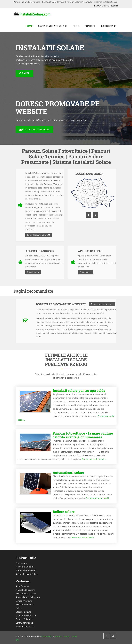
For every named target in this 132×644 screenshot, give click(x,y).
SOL (18, 640)
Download (33, 272)
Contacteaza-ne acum (34, 130)
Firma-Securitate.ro (25, 604)
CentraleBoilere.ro (24, 619)
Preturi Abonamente (25, 570)
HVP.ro (19, 608)
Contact (90, 26)
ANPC (75, 636)
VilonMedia (47, 636)
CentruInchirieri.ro (24, 623)
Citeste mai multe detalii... (94, 459)
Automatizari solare (68, 473)
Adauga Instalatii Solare (106, 6)
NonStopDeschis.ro (25, 626)
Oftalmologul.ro (23, 612)
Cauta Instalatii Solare (53, 26)
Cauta (24, 73)
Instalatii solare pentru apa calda (79, 391)
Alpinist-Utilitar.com (25, 590)
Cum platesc (21, 563)
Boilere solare (64, 512)
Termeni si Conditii (24, 567)
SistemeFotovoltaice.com (28, 597)
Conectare (109, 26)
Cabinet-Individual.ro (26, 615)
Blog (76, 26)
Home (29, 26)
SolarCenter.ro (23, 586)
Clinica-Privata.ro (24, 601)
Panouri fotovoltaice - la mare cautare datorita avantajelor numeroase (83, 435)
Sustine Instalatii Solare (27, 574)
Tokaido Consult (62, 636)
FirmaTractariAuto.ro (26, 593)
